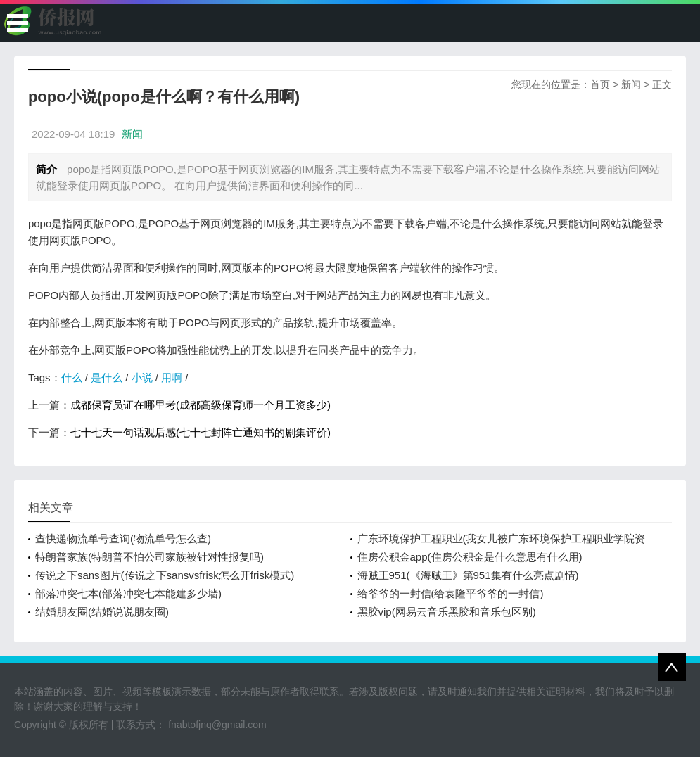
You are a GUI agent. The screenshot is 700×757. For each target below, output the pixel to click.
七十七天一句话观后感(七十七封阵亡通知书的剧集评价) (201, 432)
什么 (72, 377)
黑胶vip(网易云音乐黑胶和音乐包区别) (447, 612)
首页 (600, 84)
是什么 (107, 377)
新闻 (631, 84)
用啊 (172, 377)
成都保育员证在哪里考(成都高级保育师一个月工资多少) (201, 405)
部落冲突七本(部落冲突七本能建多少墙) (128, 593)
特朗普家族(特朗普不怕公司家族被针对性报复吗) (149, 557)
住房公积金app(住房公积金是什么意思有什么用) (470, 557)
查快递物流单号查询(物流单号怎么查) (123, 539)
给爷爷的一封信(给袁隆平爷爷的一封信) (451, 593)
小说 (142, 377)
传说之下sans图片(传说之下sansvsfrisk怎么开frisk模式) (165, 575)
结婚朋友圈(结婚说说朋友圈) (102, 612)
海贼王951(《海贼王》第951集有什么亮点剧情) (468, 575)
